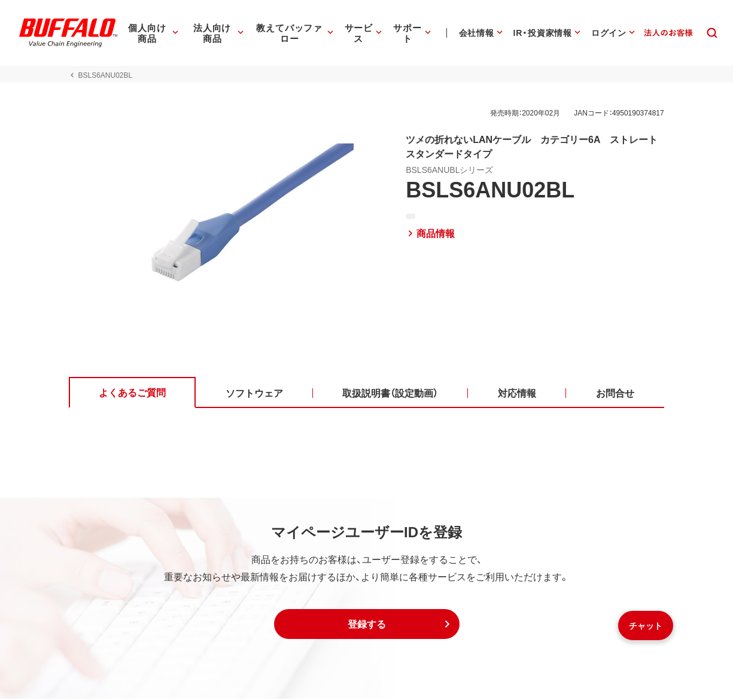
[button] (367, 625)
